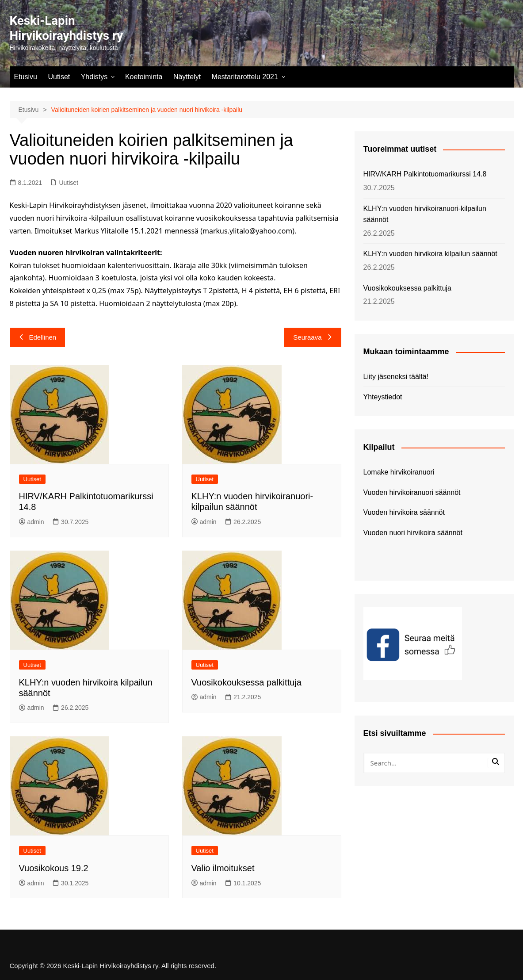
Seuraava (313, 337)
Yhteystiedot (383, 397)
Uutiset (59, 77)
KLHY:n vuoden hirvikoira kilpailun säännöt (430, 254)
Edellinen (38, 337)
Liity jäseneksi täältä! (396, 377)
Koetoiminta (144, 77)
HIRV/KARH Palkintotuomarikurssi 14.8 (425, 174)
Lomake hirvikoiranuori (399, 472)
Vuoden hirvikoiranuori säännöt (412, 492)
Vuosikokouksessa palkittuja (246, 682)
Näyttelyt (187, 77)
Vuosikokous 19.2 (54, 868)
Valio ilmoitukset (223, 868)
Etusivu (26, 77)
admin (32, 522)
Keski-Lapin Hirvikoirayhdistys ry (67, 28)
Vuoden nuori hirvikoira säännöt (413, 533)
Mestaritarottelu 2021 (245, 77)
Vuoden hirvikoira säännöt (404, 512)
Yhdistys (94, 77)
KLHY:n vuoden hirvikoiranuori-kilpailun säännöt (425, 214)
